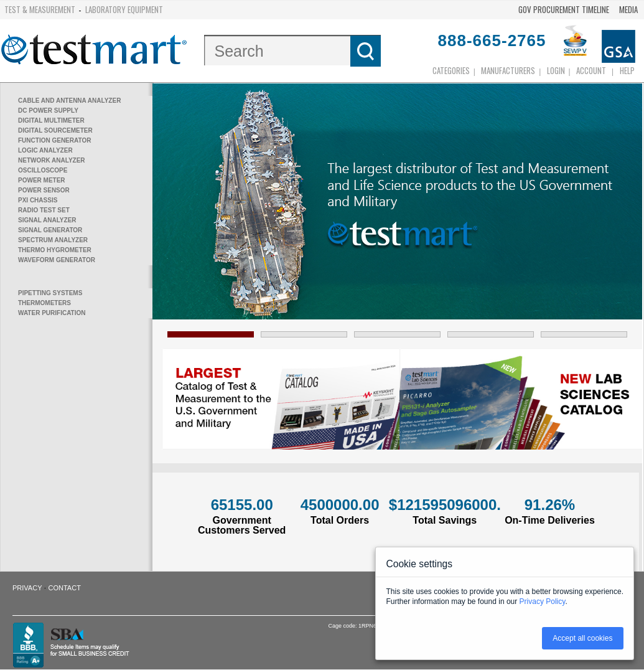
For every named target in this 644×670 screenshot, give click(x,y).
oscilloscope (43, 170)
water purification (52, 313)
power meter (42, 180)
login (556, 70)
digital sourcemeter (55, 130)
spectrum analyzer (53, 240)
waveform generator (57, 260)
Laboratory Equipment (124, 9)
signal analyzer (47, 220)
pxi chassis (38, 200)
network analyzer (52, 160)
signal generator (50, 230)
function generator (54, 140)
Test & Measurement (40, 9)
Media (628, 9)
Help (627, 70)
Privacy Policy (543, 602)
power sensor (44, 190)
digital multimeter (51, 120)
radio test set (44, 210)
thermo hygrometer (55, 250)
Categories (451, 70)
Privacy (27, 588)
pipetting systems (50, 293)
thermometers (44, 303)
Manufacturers (508, 70)
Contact (65, 588)
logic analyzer (45, 150)
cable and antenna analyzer (69, 101)
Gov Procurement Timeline (564, 9)
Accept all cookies (582, 638)
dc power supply (48, 111)
